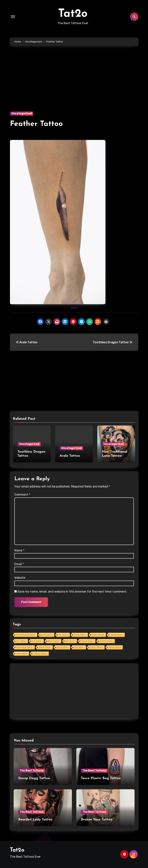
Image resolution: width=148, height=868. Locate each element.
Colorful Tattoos (116, 635)
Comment (22, 495)
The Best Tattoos (32, 771)
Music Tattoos (63, 647)
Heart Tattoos (22, 653)
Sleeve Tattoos (115, 647)
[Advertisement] (75, 84)
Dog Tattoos (79, 647)
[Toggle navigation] (13, 17)
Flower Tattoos (98, 635)
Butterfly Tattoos (106, 641)
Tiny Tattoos (37, 641)
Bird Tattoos (70, 641)
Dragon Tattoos (96, 647)
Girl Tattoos (63, 635)
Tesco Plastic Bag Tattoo (101, 778)
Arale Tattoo (70, 456)
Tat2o (73, 14)
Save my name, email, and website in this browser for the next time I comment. (72, 592)
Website (20, 578)
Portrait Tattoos (87, 641)
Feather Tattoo (36, 124)
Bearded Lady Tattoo (35, 820)
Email (19, 564)
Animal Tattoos (80, 635)
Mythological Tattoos (25, 647)
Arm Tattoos (21, 641)
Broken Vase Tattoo (97, 820)
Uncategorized (22, 113)
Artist (74, 307)
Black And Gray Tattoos (26, 635)
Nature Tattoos (45, 647)
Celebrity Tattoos (40, 653)
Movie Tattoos (54, 641)
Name (19, 550)
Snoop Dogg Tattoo (34, 778)
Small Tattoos (47, 635)
